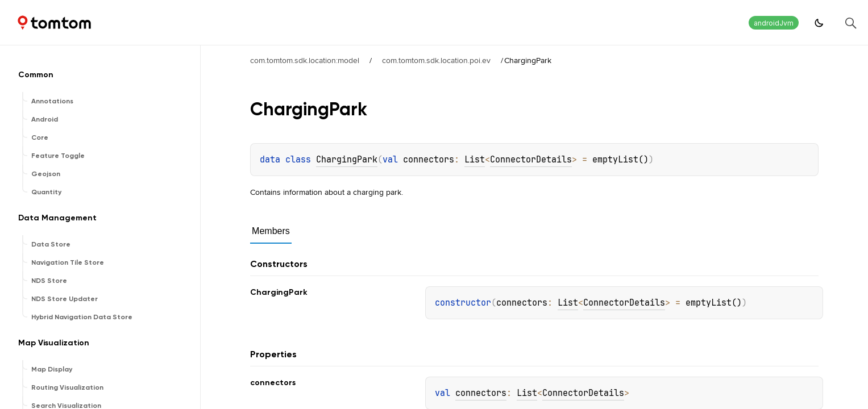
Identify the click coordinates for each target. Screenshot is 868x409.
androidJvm (774, 23)
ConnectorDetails (531, 160)
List (475, 160)
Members (271, 231)
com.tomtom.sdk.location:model (305, 60)
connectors (481, 393)
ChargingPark (347, 160)
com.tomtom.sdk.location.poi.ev (436, 60)
